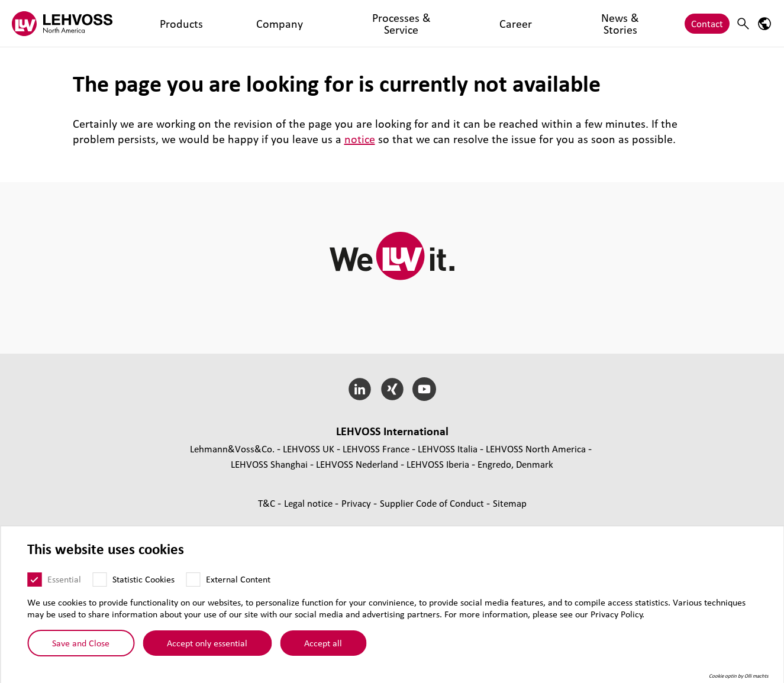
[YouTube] (425, 389)
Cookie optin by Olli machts (739, 676)
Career (349, 23)
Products (158, 23)
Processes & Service (282, 23)
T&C (268, 503)
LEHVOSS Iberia (438, 464)
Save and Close (81, 643)
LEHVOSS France (376, 449)
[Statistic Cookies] (99, 580)
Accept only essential (207, 643)
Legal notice (309, 503)
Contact (707, 23)
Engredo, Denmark (515, 464)
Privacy (357, 503)
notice (360, 139)
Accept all (323, 643)
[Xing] (392, 389)
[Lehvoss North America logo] (62, 23)
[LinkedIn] (359, 389)
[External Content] (193, 580)
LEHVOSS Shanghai (269, 464)
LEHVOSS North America (536, 449)
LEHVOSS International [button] (392, 431)
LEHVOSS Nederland (357, 464)
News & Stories (406, 23)
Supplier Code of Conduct (433, 503)
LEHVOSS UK (309, 449)
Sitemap (510, 503)
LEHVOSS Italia (448, 449)
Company (209, 23)
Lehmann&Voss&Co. (232, 449)
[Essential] (34, 580)
